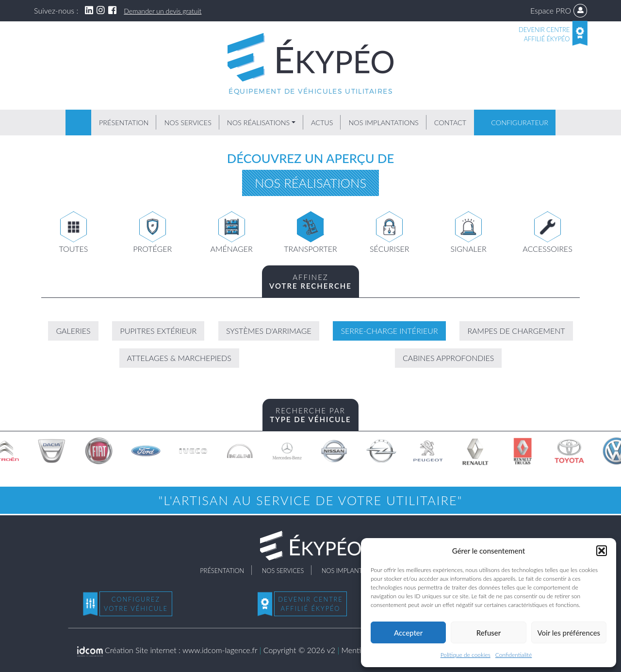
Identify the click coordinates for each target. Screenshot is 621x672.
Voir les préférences (569, 633)
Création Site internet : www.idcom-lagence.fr (167, 650)
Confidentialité (514, 655)
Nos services (188, 123)
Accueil (78, 123)
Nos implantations (383, 123)
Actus (322, 123)
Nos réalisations (258, 123)
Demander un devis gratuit (163, 11)
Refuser (489, 633)
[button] (602, 551)
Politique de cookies (466, 655)
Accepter (408, 633)
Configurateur (520, 123)
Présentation (124, 123)
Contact (450, 123)
